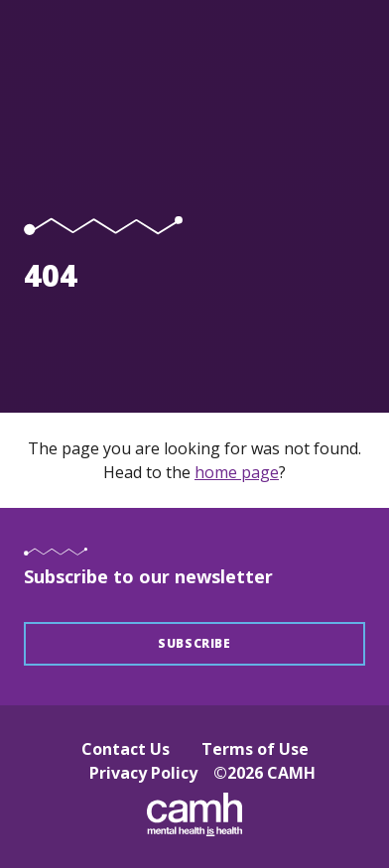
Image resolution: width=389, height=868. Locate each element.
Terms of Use (255, 749)
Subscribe (194, 643)
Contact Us (126, 749)
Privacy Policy (143, 773)
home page (237, 472)
